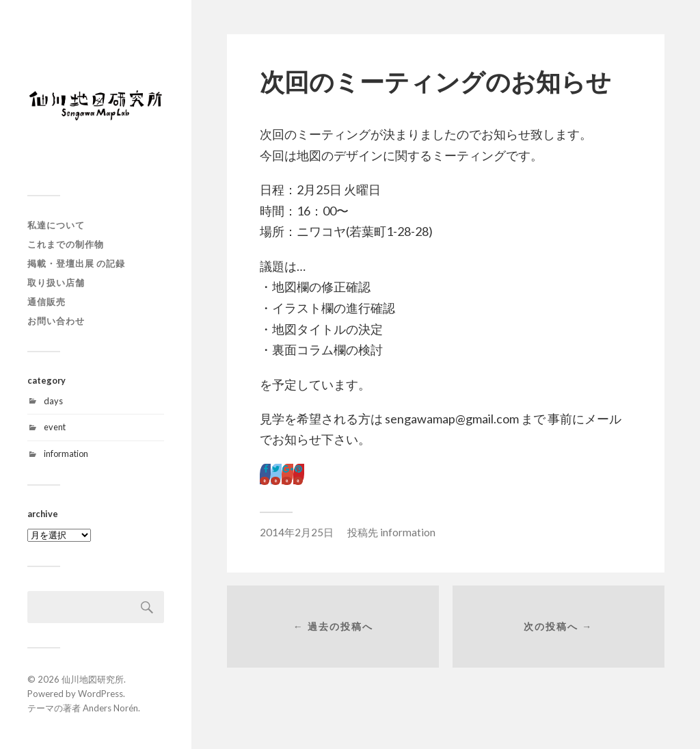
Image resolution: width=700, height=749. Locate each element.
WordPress (100, 694)
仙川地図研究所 (93, 679)
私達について (56, 225)
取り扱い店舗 (56, 282)
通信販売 (46, 302)
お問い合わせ (56, 321)
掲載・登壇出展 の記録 (76, 263)
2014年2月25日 (297, 532)
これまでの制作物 (66, 244)
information (66, 454)
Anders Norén (110, 708)
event (55, 427)
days (53, 401)
